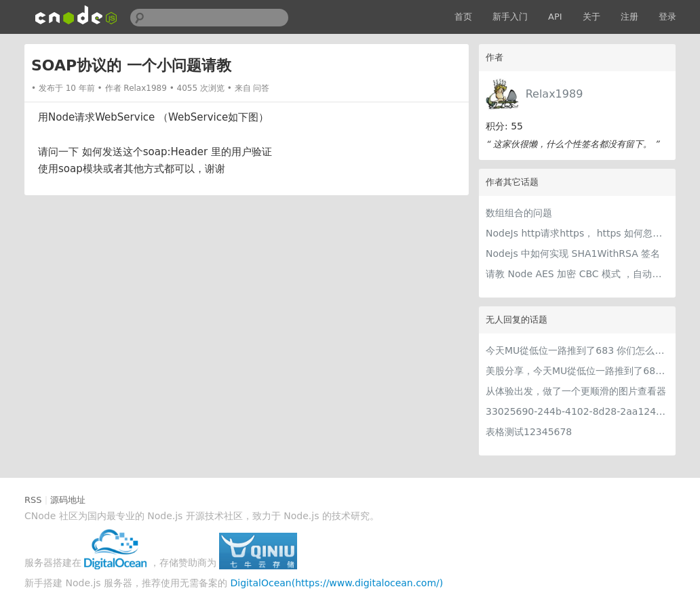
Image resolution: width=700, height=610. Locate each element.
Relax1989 (555, 94)
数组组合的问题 (519, 213)
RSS (33, 500)
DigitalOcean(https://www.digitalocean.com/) (337, 583)
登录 (667, 17)
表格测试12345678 (529, 432)
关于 (591, 17)
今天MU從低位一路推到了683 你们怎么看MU (577, 350)
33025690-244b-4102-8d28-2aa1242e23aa (577, 411)
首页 (463, 17)
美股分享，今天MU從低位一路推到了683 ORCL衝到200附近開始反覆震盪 (577, 371)
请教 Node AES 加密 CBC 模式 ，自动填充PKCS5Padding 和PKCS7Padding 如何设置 (577, 274)
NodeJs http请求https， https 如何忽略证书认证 (577, 233)
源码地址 (68, 500)
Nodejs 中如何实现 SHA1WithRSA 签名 (573, 253)
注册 (629, 17)
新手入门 (510, 17)
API (555, 17)
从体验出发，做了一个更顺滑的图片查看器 (576, 391)
